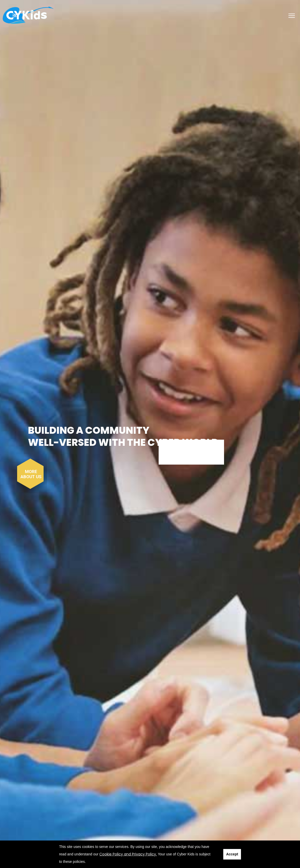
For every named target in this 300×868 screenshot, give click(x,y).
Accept (232, 854)
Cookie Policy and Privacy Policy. (128, 854)
